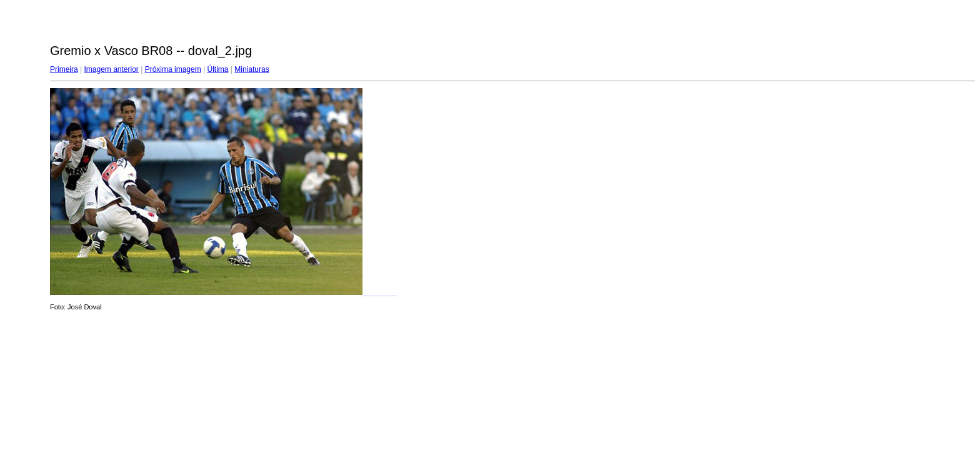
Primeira (64, 69)
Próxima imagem (173, 69)
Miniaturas (252, 69)
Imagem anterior (111, 69)
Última (217, 69)
